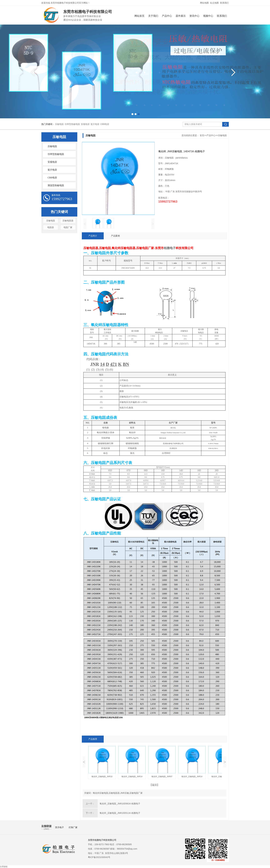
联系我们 (224, 3)
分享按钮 (4, 867)
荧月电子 (60, 827)
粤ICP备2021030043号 (99, 857)
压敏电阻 (59, 124)
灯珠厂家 (73, 827)
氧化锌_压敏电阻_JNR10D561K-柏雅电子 (120, 804)
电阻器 (51, 227)
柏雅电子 (170, 248)
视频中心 (208, 16)
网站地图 (204, 3)
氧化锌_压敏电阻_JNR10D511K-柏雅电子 (120, 813)
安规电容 (85, 124)
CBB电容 (105, 124)
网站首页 (139, 16)
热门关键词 (59, 212)
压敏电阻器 (68, 221)
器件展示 (181, 16)
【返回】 (154, 785)
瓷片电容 (95, 124)
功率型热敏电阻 (72, 124)
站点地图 (214, 3)
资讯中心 (194, 16)
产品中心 (167, 16)
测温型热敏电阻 (56, 185)
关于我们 (153, 16)
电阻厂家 (68, 227)
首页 (202, 135)
